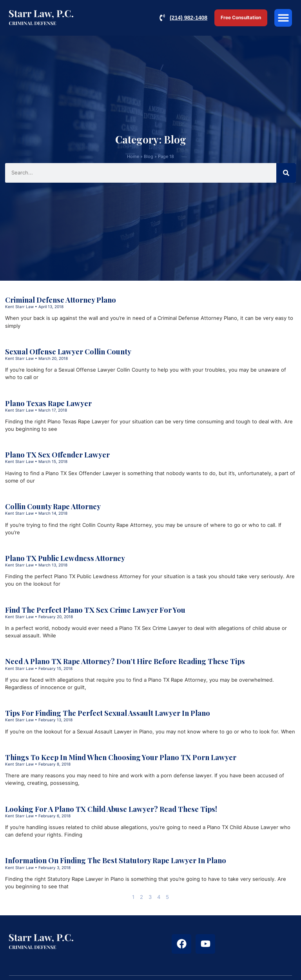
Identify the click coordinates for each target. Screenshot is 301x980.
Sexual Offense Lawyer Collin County (68, 351)
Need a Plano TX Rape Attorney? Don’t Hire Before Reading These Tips (125, 661)
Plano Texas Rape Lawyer (48, 403)
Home (133, 156)
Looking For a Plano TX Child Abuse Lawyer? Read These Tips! (111, 809)
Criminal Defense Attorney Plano (61, 300)
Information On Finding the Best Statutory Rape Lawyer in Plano (116, 860)
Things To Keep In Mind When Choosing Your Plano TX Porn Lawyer (121, 757)
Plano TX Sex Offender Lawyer (57, 455)
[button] (283, 18)
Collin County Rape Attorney (53, 506)
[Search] (286, 173)
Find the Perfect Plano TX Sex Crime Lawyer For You (95, 610)
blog (149, 156)
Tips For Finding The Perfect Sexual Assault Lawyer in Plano (108, 713)
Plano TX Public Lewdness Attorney (65, 558)
